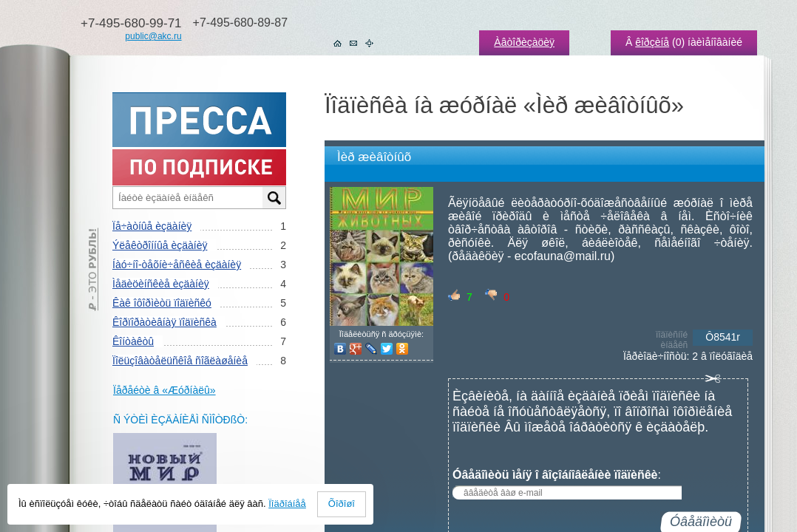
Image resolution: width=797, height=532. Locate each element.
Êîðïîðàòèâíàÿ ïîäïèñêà (165, 322)
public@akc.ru (153, 36)
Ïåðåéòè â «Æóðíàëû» (165, 390)
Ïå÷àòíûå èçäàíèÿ (152, 226)
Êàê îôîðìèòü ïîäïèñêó (162, 303)
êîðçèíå (652, 42)
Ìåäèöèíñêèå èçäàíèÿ (161, 284)
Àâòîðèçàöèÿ (524, 42)
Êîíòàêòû (133, 341)
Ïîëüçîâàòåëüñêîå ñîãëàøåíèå (180, 361)
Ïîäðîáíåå (287, 504)
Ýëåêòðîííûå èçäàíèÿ (160, 245)
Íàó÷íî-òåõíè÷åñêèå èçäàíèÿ (177, 265)
